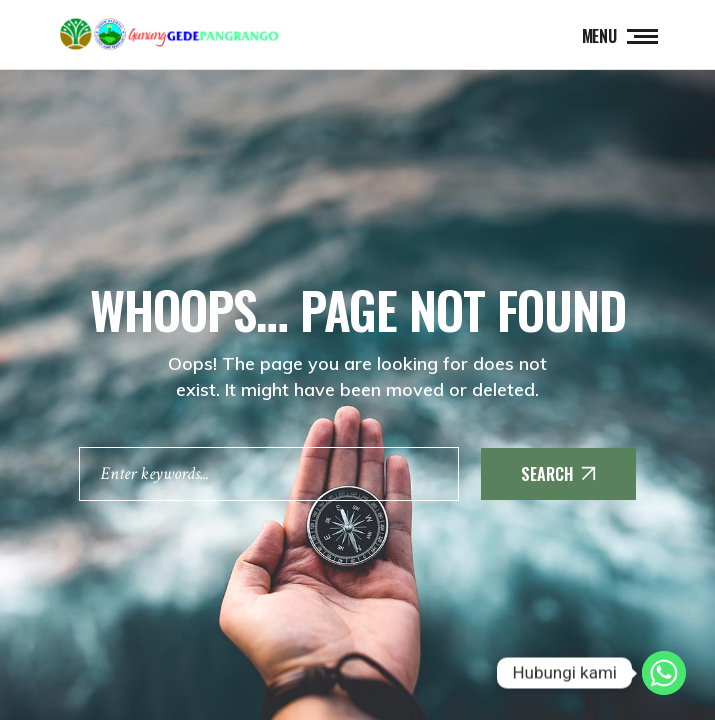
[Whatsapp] (664, 673)
